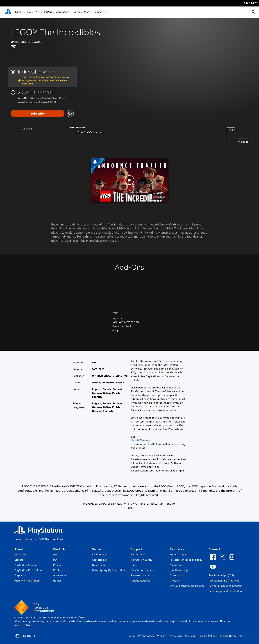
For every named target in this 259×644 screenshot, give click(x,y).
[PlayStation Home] (8, 12)
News (77, 12)
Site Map (190, 636)
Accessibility (99, 560)
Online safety (100, 565)
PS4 (38, 12)
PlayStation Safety (142, 560)
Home (18, 539)
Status (135, 565)
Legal (132, 636)
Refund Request (140, 581)
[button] (129, 180)
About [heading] (19, 549)
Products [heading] (59, 549)
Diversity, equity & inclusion (108, 570)
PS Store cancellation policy (186, 560)
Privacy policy (146, 636)
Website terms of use (170, 636)
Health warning (179, 570)
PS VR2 (57, 565)
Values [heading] (97, 549)
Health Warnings (141, 440)
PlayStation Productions (28, 570)
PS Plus (48, 12)
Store (87, 12)
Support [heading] (136, 549)
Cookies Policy (207, 636)
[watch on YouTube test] (159, 197)
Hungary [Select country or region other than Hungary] (26, 636)
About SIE (20, 554)
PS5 (29, 12)
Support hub (138, 554)
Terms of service (180, 554)
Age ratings (177, 565)
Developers (176, 575)
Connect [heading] (214, 549)
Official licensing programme (187, 586)
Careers (19, 560)
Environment (99, 554)
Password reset (140, 575)
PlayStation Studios (26, 565)
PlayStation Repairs (142, 570)
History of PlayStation (27, 581)
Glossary (175, 581)
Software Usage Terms (231, 636)
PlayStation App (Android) (224, 581)
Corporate (20, 575)
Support (99, 12)
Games (19, 12)
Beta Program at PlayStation (225, 591)
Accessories (63, 12)
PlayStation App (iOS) (221, 575)
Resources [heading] (177, 549)
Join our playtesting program (226, 586)
